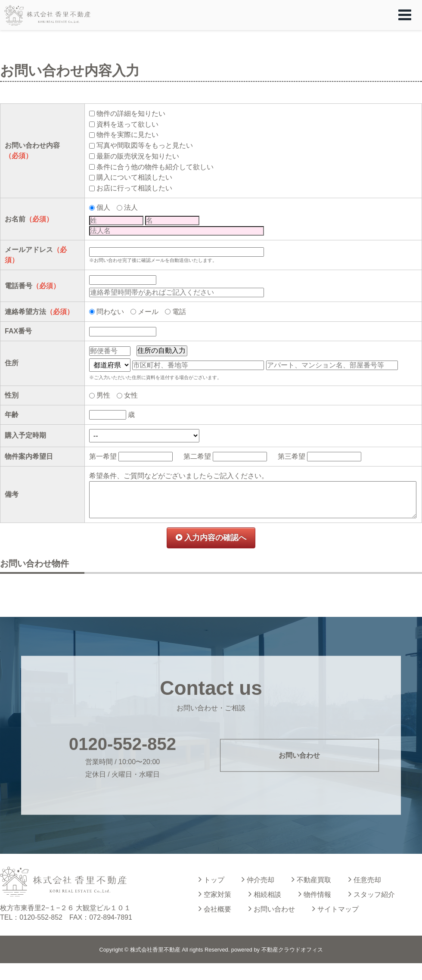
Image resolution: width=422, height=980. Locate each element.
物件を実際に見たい (127, 135)
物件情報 (315, 894)
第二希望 (197, 456)
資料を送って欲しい (127, 124)
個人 (103, 207)
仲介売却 (258, 879)
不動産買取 (311, 879)
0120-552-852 (123, 744)
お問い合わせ (299, 755)
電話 (179, 312)
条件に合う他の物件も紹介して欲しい (155, 167)
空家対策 (215, 894)
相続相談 (265, 894)
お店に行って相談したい (134, 188)
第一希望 (103, 456)
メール (148, 312)
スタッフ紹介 (372, 894)
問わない (110, 312)
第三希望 (292, 456)
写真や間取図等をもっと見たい (145, 145)
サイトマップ (335, 908)
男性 (103, 395)
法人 (131, 207)
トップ (211, 879)
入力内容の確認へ (211, 538)
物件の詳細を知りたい (131, 114)
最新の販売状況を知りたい (138, 156)
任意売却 (365, 879)
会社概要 (215, 908)
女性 (131, 395)
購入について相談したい (134, 177)
